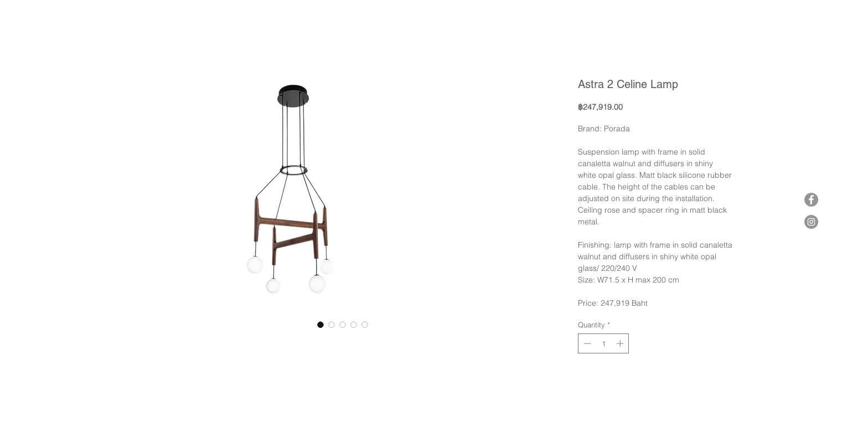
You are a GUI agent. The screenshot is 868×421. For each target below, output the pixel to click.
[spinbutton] (604, 343)
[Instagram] (811, 222)
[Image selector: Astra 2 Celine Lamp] (321, 325)
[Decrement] (586, 343)
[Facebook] (811, 200)
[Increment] (621, 343)
